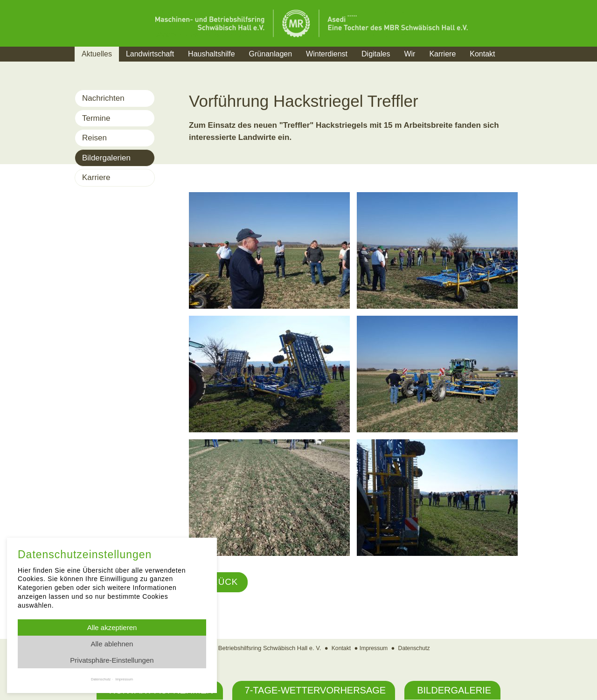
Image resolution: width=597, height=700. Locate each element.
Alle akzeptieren (112, 627)
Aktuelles (97, 54)
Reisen (94, 138)
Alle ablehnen (112, 644)
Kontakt (482, 54)
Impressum (373, 648)
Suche (520, 66)
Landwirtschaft (150, 54)
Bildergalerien (106, 158)
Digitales (376, 54)
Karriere (442, 54)
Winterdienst (327, 54)
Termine (96, 118)
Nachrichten (103, 98)
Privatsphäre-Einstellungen (112, 660)
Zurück (219, 582)
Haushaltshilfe (212, 54)
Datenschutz (416, 648)
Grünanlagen (271, 54)
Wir (410, 54)
